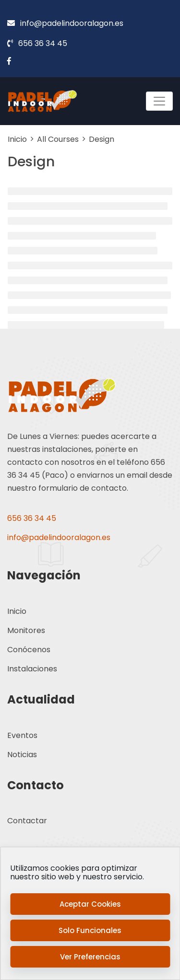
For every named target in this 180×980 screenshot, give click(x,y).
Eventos (22, 735)
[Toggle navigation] (159, 101)
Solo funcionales (90, 930)
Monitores (26, 630)
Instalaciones (32, 669)
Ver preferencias (90, 957)
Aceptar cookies (90, 904)
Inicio (17, 611)
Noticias (22, 755)
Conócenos (29, 650)
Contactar (27, 821)
